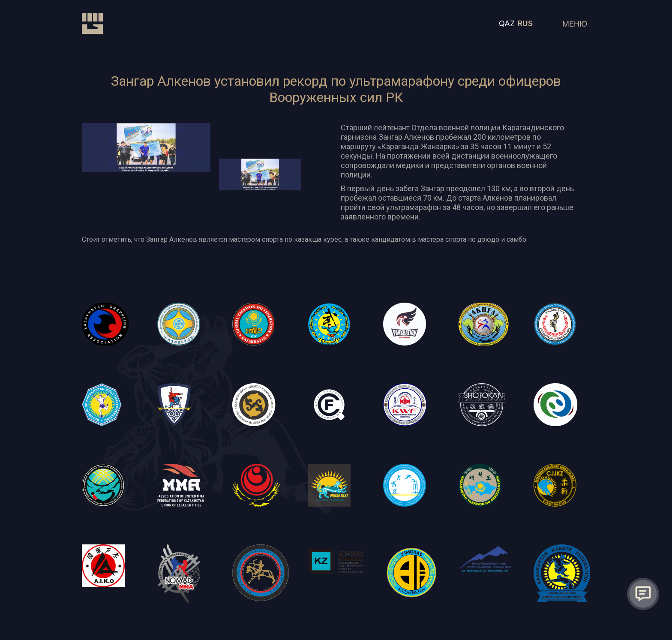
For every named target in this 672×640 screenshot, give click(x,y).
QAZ (507, 23)
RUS (525, 23)
